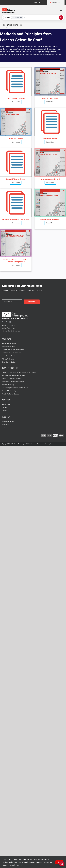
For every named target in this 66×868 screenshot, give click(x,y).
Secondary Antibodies (9, 362)
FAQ (3, 428)
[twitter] (6, 322)
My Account (38, 3)
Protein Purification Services (11, 394)
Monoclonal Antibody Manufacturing (13, 382)
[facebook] (3, 322)
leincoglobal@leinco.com (11, 331)
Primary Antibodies (8, 359)
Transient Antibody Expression (11, 391)
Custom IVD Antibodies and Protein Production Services (19, 372)
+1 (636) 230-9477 (8, 325)
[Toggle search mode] (13, 18)
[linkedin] (10, 322)
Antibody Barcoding (8, 385)
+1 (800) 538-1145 (8, 328)
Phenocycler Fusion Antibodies (12, 353)
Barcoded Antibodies (8, 347)
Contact (4, 407)
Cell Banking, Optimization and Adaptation (15, 388)
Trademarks (6, 425)
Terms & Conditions (8, 421)
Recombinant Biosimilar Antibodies (13, 350)
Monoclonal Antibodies (9, 356)
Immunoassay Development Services (13, 375)
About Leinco (6, 404)
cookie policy (16, 865)
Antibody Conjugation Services (11, 379)
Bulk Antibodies (9, 344)
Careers (4, 411)
